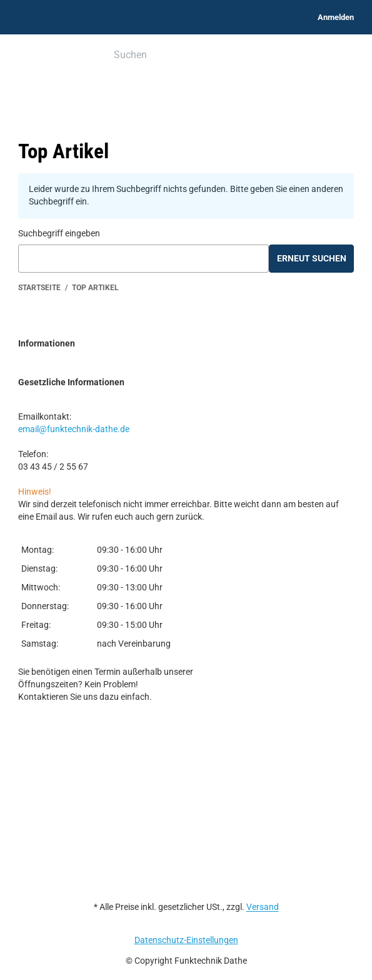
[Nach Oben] (5, 973)
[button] (186, 344)
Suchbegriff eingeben (59, 233)
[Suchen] (177, 55)
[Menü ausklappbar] (25, 55)
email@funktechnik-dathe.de (74, 429)
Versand (263, 907)
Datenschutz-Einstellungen (186, 940)
